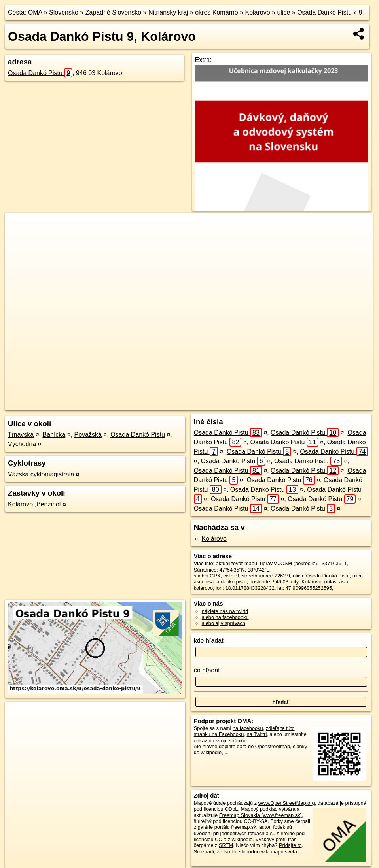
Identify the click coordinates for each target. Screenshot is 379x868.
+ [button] (19, 226)
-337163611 (334, 563)
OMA (35, 12)
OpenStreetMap (209, 404)
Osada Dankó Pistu (324, 12)
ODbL (231, 809)
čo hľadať (207, 670)
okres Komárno (217, 12)
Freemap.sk (250, 404)
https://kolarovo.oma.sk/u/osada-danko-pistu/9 (323, 404)
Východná (22, 444)
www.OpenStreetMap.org (287, 803)
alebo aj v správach (224, 623)
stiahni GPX (207, 576)
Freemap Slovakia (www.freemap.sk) (261, 815)
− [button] (19, 238)
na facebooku (248, 728)
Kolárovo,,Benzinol (34, 504)
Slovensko (64, 12)
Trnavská (21, 435)
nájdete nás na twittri (225, 611)
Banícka (54, 435)
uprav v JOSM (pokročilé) (288, 563)
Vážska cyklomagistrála (41, 474)
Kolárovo (257, 12)
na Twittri (257, 734)
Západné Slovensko (113, 12)
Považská (88, 435)
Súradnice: (206, 570)
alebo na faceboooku (225, 617)
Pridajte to (290, 845)
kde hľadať (209, 641)
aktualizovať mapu (237, 563)
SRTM (226, 845)
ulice (283, 12)
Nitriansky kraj (168, 12)
